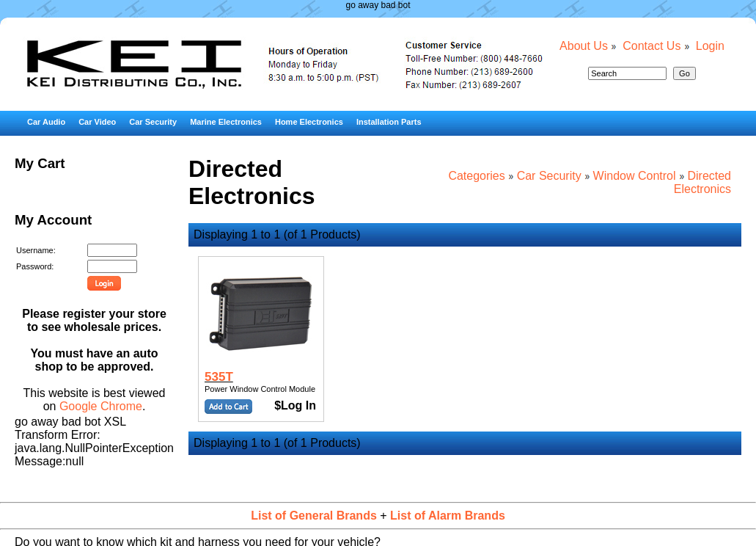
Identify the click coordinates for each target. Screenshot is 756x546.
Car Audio (46, 122)
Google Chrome (101, 406)
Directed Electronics (702, 182)
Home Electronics (309, 122)
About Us (584, 46)
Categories (476, 176)
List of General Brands (314, 516)
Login (710, 46)
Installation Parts (389, 122)
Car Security (153, 122)
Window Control (635, 176)
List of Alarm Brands (448, 516)
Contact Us (652, 46)
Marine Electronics (226, 122)
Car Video (97, 122)
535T (219, 377)
